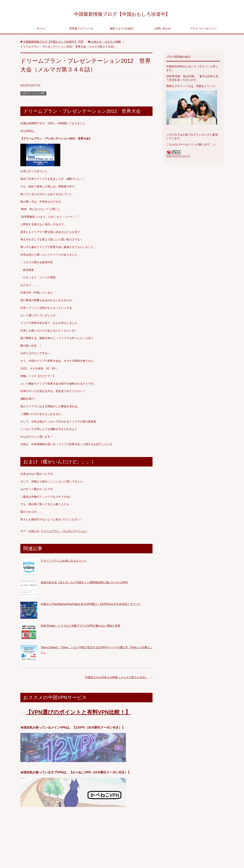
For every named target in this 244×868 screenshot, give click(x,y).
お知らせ (34, 532)
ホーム (41, 30)
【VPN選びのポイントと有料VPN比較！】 (78, 713)
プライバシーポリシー (203, 30)
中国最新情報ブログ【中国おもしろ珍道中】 (122, 14)
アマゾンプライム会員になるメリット (64, 562)
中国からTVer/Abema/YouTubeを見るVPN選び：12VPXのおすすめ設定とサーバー (91, 605)
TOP (53, 43)
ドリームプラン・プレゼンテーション (64, 532)
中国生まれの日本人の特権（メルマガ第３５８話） (116, 678)
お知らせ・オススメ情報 (33, 94)
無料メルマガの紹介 (122, 30)
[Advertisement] (86, 839)
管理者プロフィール (81, 30)
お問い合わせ (163, 30)
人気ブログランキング (178, 157)
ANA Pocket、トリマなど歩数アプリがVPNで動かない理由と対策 (80, 627)
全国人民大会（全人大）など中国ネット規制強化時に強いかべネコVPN (84, 583)
